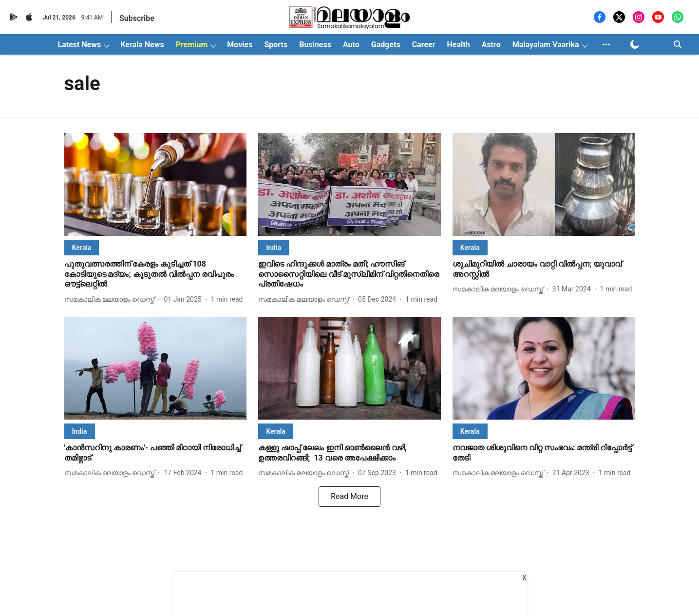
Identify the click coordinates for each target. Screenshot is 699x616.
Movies (240, 45)
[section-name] (82, 247)
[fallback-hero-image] (156, 184)
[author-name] (112, 299)
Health (459, 45)
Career (424, 45)
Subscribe (137, 18)
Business (315, 45)
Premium (192, 45)
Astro (491, 45)
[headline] (156, 274)
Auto (351, 45)
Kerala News (142, 45)
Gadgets (386, 45)
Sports (276, 45)
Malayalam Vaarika (546, 45)
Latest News (80, 45)
